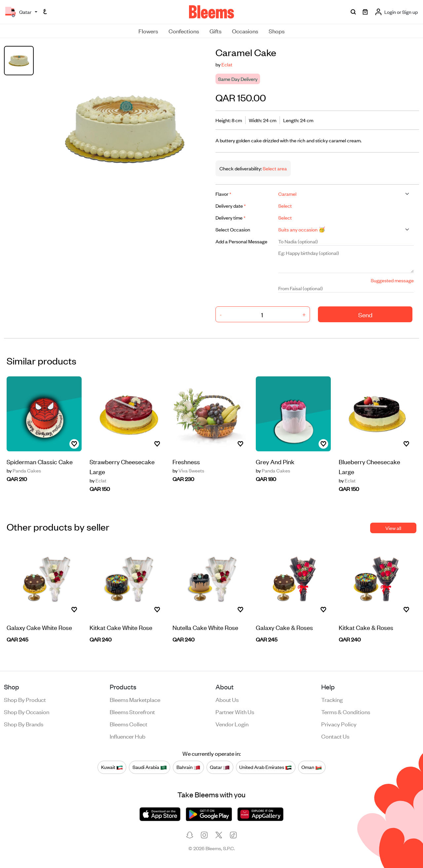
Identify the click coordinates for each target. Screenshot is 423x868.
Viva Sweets (188, 470)
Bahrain (188, 767)
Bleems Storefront (132, 712)
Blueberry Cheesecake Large (369, 466)
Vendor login (232, 724)
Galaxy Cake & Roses (284, 627)
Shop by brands (24, 724)
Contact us (335, 736)
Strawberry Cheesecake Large (122, 466)
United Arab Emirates (266, 767)
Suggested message (392, 280)
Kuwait (112, 767)
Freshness (186, 461)
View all (393, 528)
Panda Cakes (24, 470)
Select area (274, 168)
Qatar (220, 767)
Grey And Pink (275, 461)
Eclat (227, 64)
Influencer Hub (128, 736)
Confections (184, 31)
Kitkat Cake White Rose (121, 627)
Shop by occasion (27, 712)
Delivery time (231, 217)
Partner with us (235, 712)
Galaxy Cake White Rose (39, 627)
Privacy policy (339, 724)
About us (227, 699)
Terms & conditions (346, 712)
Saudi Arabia (150, 767)
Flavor (223, 194)
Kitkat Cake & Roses (366, 627)
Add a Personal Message (241, 241)
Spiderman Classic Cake (40, 461)
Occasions (245, 31)
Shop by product (25, 699)
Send (365, 314)
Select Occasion (233, 229)
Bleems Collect (129, 724)
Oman (312, 767)
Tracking (332, 699)
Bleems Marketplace (135, 699)
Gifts (215, 31)
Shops (277, 31)
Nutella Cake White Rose (205, 627)
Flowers (148, 31)
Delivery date (231, 206)
